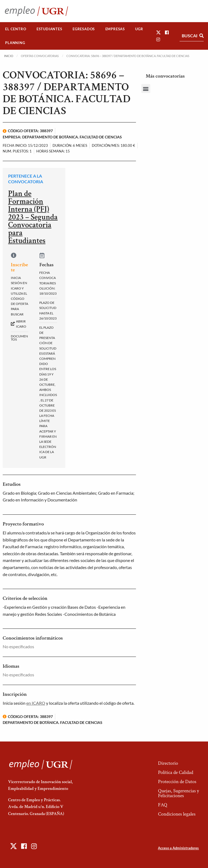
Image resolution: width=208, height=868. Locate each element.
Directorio (168, 763)
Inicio (9, 56)
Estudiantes (49, 29)
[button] (158, 32)
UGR (139, 29)
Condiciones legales (177, 814)
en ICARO (36, 703)
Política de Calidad (175, 772)
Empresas (115, 29)
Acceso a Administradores (178, 848)
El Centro (16, 29)
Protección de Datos (177, 782)
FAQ (162, 805)
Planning (15, 43)
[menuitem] (16, 29)
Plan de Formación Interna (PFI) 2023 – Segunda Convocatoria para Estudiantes (33, 217)
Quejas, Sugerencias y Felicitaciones (178, 793)
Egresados (84, 29)
